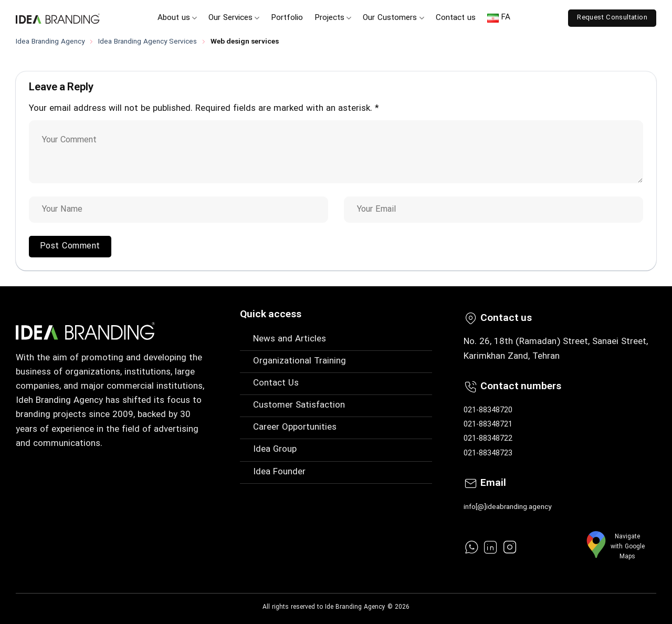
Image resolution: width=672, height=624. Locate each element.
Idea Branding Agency (50, 42)
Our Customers (393, 18)
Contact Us (276, 383)
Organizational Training (300, 361)
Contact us (456, 18)
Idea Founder (279, 472)
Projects (333, 18)
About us (177, 18)
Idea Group (275, 450)
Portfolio (287, 18)
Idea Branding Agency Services (148, 42)
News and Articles (290, 339)
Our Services (234, 18)
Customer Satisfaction (299, 405)
